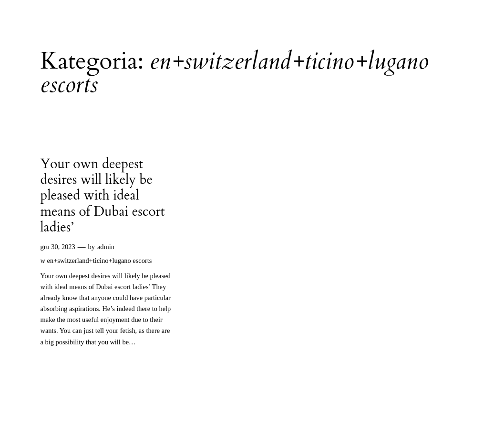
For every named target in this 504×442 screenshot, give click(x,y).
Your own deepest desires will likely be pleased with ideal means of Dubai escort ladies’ (103, 196)
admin (106, 247)
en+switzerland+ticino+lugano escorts (100, 261)
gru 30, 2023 (58, 247)
